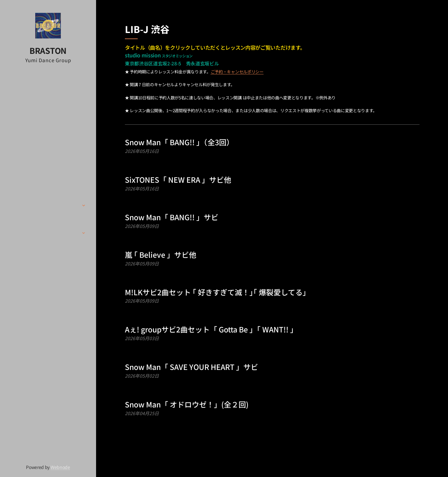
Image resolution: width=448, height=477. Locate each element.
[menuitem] (48, 151)
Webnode (60, 467)
